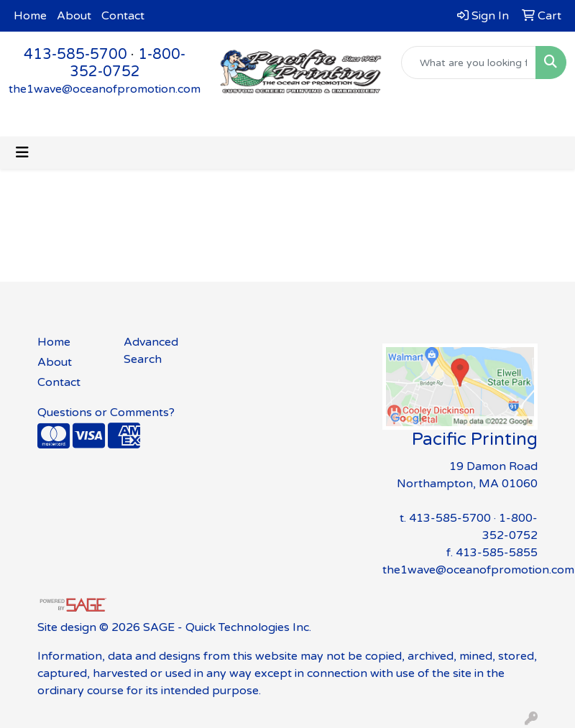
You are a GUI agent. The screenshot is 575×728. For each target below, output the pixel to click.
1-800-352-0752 (128, 63)
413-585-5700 (75, 55)
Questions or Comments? (106, 413)
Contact (123, 16)
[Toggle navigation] (22, 153)
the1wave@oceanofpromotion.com (105, 89)
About (74, 16)
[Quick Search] (469, 63)
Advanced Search (151, 351)
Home (30, 16)
